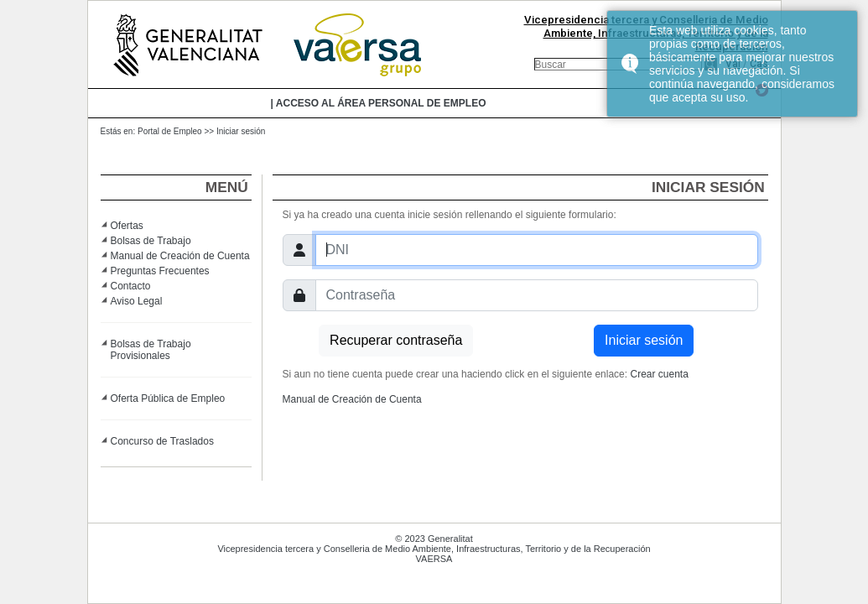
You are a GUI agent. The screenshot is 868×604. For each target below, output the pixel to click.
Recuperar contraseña (396, 340)
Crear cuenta (659, 374)
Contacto (131, 286)
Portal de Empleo (170, 131)
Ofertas (127, 226)
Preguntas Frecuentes (160, 271)
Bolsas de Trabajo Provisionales (151, 350)
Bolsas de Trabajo (151, 241)
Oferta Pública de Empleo (168, 398)
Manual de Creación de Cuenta (180, 256)
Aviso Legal (137, 301)
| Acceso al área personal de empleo (379, 103)
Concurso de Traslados (162, 441)
